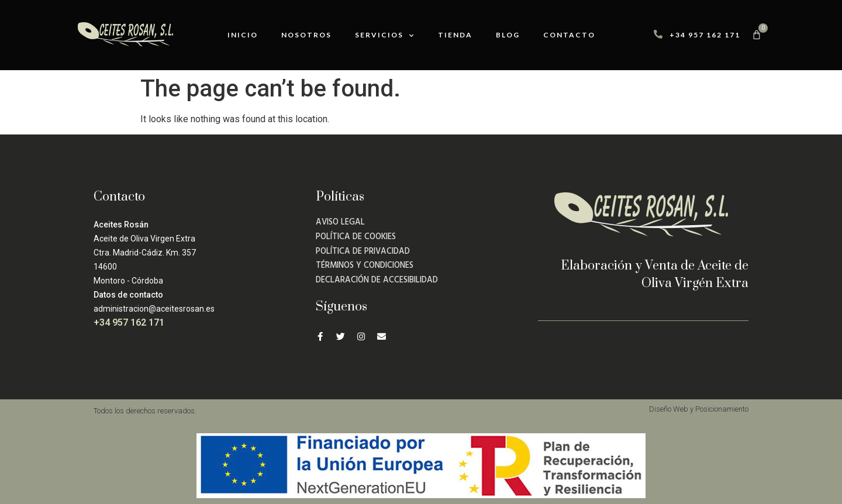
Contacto (569, 35)
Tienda (455, 35)
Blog (508, 35)
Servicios (385, 35)
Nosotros (306, 35)
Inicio (243, 35)
